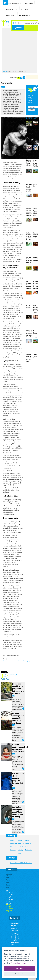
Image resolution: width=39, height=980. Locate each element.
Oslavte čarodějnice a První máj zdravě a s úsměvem (18, 718)
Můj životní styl (13, 8)
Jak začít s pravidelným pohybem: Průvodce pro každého (18, 689)
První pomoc (12, 14)
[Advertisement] (19, 49)
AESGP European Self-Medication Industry (29, 847)
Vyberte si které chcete (19, 963)
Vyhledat (18, 28)
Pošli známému (8, 677)
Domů (5, 71)
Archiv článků (25, 14)
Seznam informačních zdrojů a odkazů (21, 863)
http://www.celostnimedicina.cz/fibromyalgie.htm (18, 661)
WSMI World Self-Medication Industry (14, 845)
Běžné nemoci (5, 23)
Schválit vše (19, 969)
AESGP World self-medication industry (21, 845)
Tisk (5, 675)
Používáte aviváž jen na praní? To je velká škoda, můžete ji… (18, 812)
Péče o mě (26, 8)
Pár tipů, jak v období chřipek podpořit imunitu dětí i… (18, 779)
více (23, 709)
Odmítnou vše (19, 974)
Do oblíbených (13, 675)
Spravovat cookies (9, 911)
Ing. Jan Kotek (11, 906)
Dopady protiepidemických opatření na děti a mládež (20, 748)
